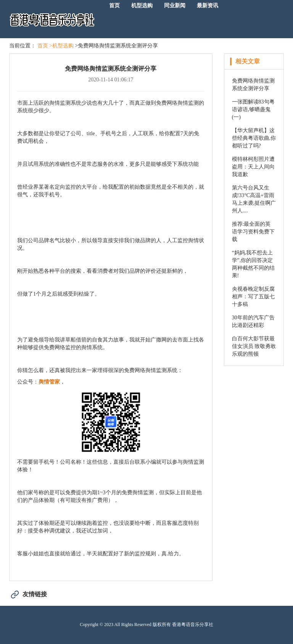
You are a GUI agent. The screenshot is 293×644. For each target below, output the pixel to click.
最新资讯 (208, 6)
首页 (114, 6)
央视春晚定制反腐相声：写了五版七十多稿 (253, 297)
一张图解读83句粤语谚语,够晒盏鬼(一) (253, 109)
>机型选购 (61, 46)
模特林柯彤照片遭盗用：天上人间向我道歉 (253, 167)
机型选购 (142, 6)
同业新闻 (175, 6)
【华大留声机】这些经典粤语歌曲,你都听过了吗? (254, 138)
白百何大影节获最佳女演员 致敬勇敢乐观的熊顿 (254, 346)
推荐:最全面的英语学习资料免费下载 (253, 232)
